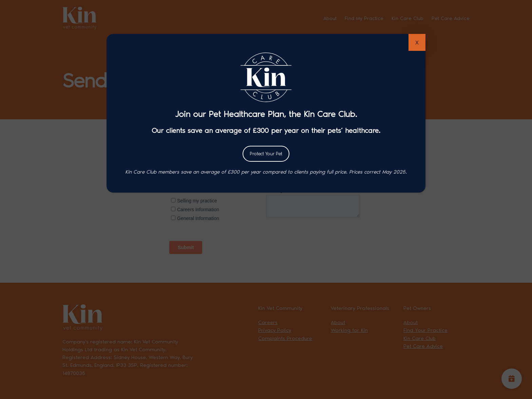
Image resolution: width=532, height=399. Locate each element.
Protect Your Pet (266, 154)
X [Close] (417, 43)
